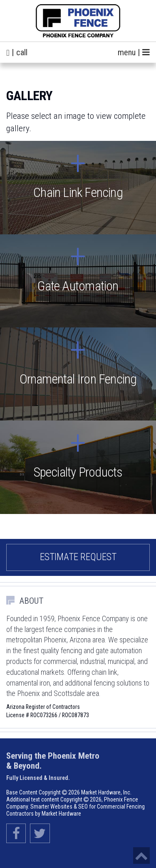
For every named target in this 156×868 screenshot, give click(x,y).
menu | (134, 52)
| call (17, 52)
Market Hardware (61, 814)
